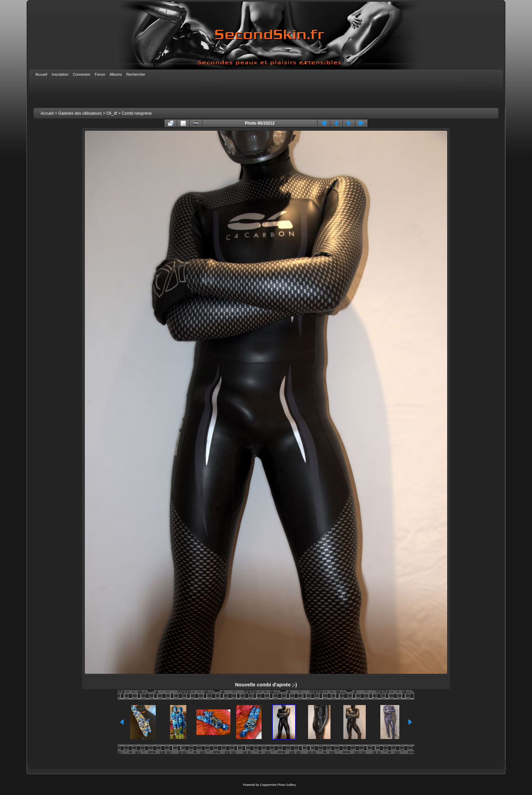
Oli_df (112, 113)
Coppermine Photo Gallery (278, 785)
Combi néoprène (137, 113)
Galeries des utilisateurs (80, 113)
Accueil (47, 113)
